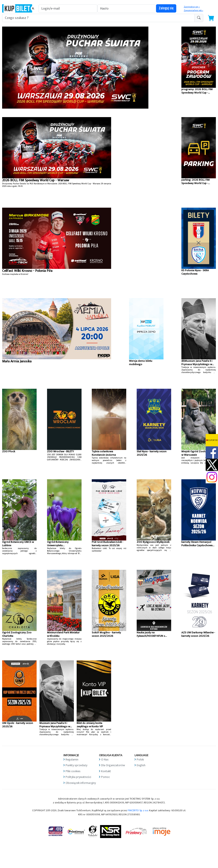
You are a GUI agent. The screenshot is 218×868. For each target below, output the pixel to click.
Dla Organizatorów (113, 765)
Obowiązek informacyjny (81, 783)
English (141, 765)
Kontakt (106, 771)
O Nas (105, 759)
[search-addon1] (98, 18)
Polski (140, 759)
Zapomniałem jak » (193, 10)
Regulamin (72, 759)
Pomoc (105, 777)
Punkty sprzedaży (76, 765)
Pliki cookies (73, 771)
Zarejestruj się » (192, 7)
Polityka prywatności (78, 777)
